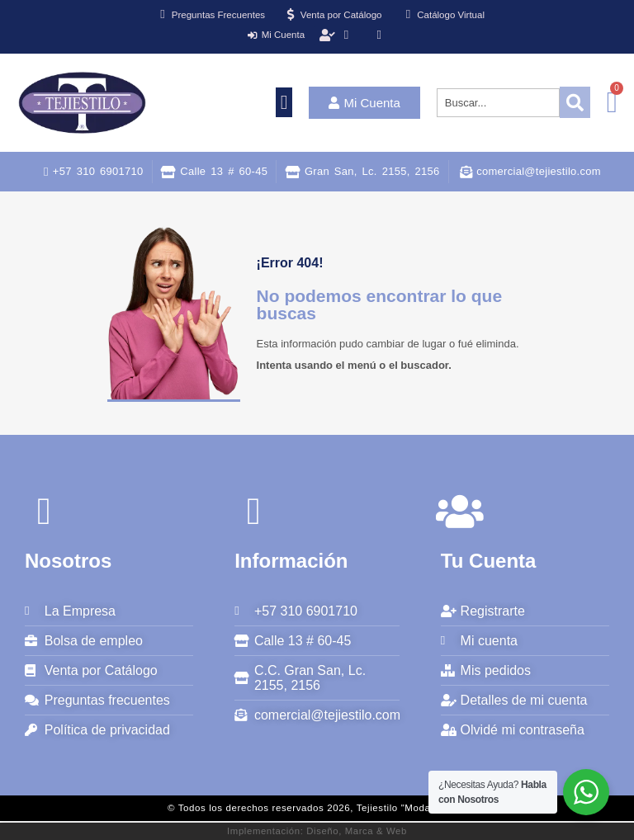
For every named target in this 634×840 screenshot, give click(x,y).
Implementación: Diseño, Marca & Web (317, 831)
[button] (284, 102)
